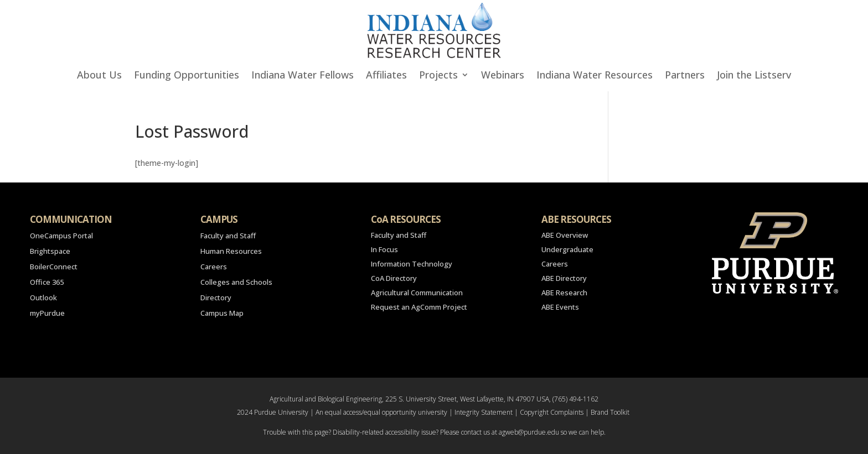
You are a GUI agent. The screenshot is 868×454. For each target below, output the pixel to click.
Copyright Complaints (552, 412)
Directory (216, 298)
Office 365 (47, 282)
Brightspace (50, 251)
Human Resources (231, 251)
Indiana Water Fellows (303, 76)
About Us (99, 76)
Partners (685, 76)
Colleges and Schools (236, 282)
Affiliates (386, 76)
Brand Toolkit (610, 412)
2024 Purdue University (273, 412)
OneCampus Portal (61, 236)
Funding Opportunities (187, 76)
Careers (214, 267)
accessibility (402, 432)
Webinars (503, 76)
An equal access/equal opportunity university (381, 412)
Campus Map (222, 313)
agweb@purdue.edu (529, 432)
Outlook (43, 298)
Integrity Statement (484, 412)
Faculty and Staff (228, 236)
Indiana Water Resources (595, 76)
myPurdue (47, 313)
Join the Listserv (754, 76)
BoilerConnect (54, 267)
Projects (438, 76)
